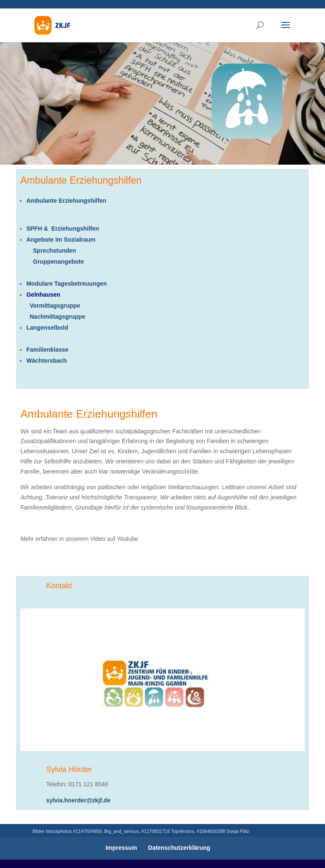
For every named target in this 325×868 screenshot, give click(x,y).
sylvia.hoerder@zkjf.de (78, 800)
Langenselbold (47, 328)
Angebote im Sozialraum (61, 240)
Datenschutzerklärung (179, 848)
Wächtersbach (47, 361)
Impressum (121, 848)
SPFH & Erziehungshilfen (63, 229)
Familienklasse (47, 350)
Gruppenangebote (55, 262)
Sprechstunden (55, 251)
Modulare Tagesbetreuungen (66, 284)
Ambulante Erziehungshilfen (66, 201)
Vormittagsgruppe (53, 306)
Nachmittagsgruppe (56, 317)
